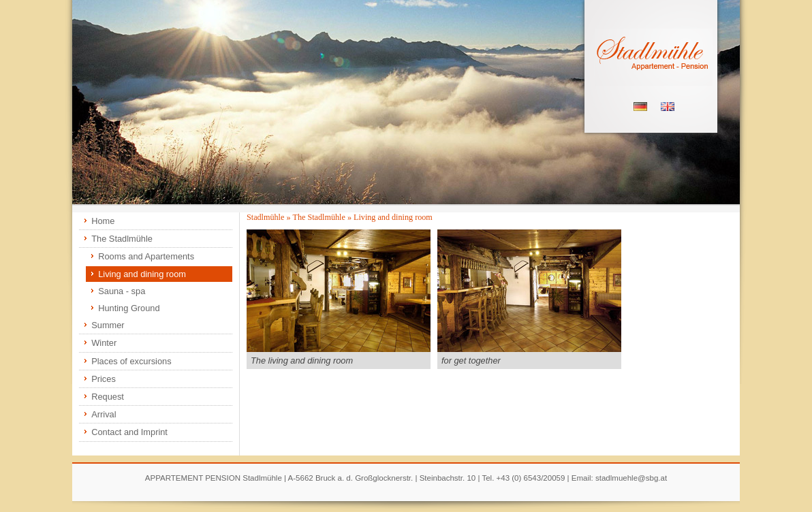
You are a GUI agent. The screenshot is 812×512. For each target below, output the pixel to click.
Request (108, 397)
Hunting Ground (129, 308)
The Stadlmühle (122, 239)
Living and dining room (142, 274)
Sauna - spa (122, 291)
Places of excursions (131, 361)
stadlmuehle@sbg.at (631, 478)
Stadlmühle (265, 217)
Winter (104, 343)
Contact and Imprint (129, 432)
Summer (108, 325)
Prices (104, 379)
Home (103, 221)
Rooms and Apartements (146, 256)
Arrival (104, 414)
